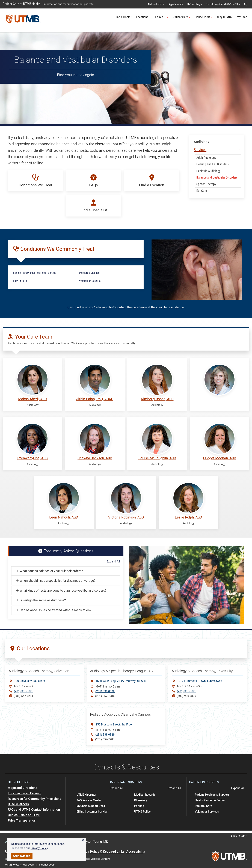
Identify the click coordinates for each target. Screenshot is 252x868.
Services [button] (217, 150)
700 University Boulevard (30, 681)
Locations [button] (143, 17)
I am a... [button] (162, 17)
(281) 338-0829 (24, 691)
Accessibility (136, 851)
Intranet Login (47, 865)
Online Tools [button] (204, 17)
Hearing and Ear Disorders (213, 164)
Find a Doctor (123, 17)
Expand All (113, 562)
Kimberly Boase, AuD (157, 399)
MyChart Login (194, 4)
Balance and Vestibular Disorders (217, 177)
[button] (83, 840)
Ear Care (202, 191)
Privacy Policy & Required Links (101, 851)
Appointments (176, 4)
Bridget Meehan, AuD (220, 458)
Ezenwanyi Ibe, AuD (32, 458)
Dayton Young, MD (95, 842)
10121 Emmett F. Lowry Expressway (200, 681)
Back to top (239, 836)
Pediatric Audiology (208, 171)
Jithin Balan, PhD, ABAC (95, 399)
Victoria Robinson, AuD (126, 517)
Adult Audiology (206, 158)
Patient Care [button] (181, 17)
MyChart (242, 17)
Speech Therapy (206, 184)
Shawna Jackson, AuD (95, 458)
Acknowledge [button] (22, 856)
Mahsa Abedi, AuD (32, 399)
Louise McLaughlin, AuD (157, 458)
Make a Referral (156, 4)
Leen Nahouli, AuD (64, 517)
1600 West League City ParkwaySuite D (121, 681)
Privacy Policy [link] (39, 848)
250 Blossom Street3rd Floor (114, 724)
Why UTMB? (225, 17)
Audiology (201, 142)
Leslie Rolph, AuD (188, 517)
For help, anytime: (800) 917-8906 (223, 4)
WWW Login (27, 865)
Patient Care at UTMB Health (22, 4)
